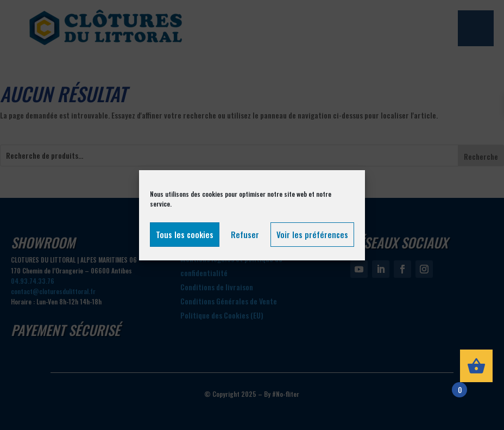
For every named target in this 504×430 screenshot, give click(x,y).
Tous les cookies (185, 234)
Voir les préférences (312, 234)
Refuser (245, 234)
